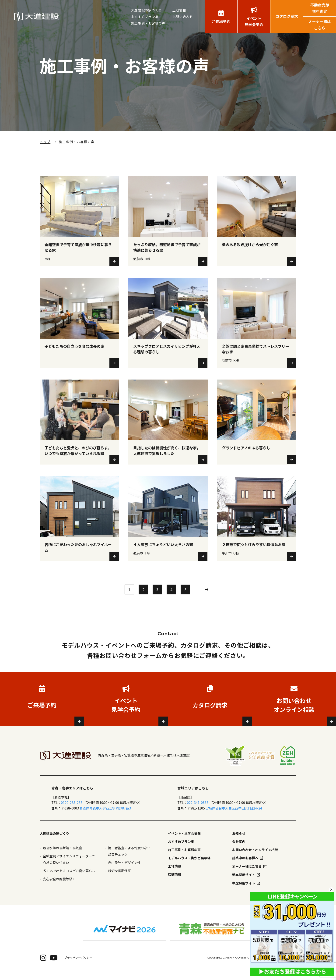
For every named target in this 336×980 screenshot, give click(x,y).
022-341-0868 (198, 810)
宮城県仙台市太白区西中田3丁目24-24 (234, 815)
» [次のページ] (207, 597)
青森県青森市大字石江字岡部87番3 (105, 815)
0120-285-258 (72, 810)
